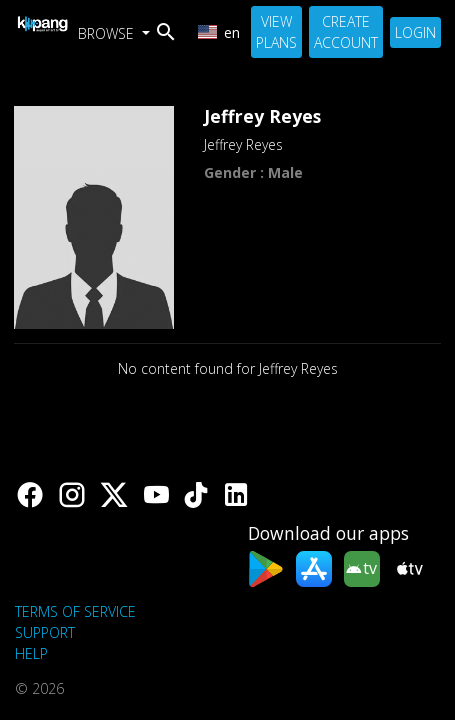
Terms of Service (75, 611)
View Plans (276, 32)
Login (415, 32)
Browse (108, 33)
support (45, 632)
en (219, 32)
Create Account (346, 32)
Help (31, 653)
